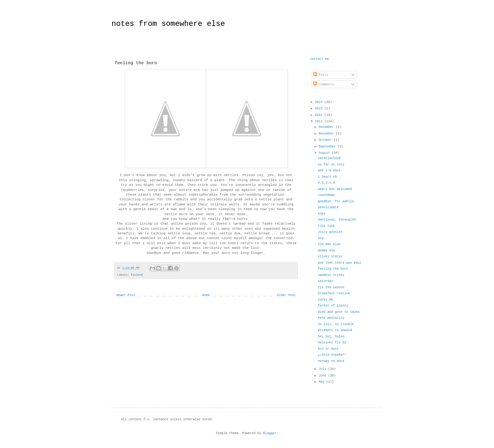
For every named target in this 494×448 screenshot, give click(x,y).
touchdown (326, 195)
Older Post (286, 295)
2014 (319, 102)
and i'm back (329, 171)
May (322, 382)
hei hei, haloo (331, 337)
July (323, 369)
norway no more (331, 361)
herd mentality (331, 318)
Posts (321, 75)
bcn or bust (328, 349)
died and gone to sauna (339, 312)
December (327, 127)
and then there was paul (340, 263)
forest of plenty (333, 306)
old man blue (329, 244)
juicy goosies (330, 232)
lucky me (325, 300)
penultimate (328, 207)
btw (321, 238)
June (323, 376)
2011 (319, 121)
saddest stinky (331, 275)
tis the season (331, 287)
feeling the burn (333, 269)
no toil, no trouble (336, 324)
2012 (319, 115)
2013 (319, 109)
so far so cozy (331, 165)
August (325, 153)
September (328, 147)
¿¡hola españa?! (332, 355)
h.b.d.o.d (326, 183)
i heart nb (327, 177)
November (327, 134)
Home (206, 295)
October (326, 140)
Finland (137, 275)
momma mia (326, 251)
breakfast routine (334, 293)
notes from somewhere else (168, 24)
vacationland (329, 158)
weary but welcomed (335, 189)
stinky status (330, 257)
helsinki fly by (332, 343)
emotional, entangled (337, 220)
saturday (325, 281)
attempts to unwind (335, 330)
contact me (319, 59)
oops (322, 214)
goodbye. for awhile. (337, 201)
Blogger (270, 433)
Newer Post (126, 295)
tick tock (326, 226)
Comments (324, 85)
